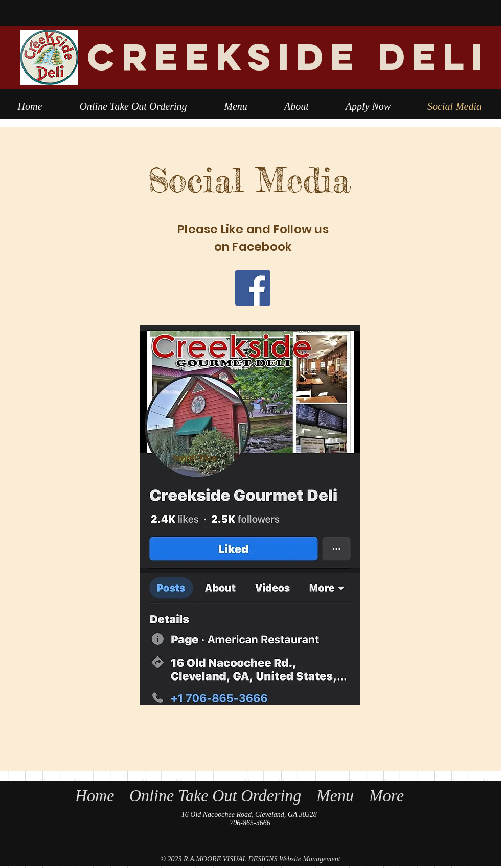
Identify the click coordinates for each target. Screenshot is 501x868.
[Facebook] (253, 288)
